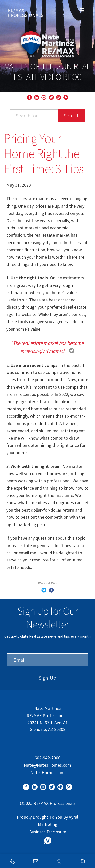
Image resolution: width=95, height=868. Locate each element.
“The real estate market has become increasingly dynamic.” (47, 347)
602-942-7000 (47, 758)
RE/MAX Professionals (26, 11)
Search (72, 116)
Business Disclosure (47, 832)
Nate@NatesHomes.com (47, 765)
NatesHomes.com (47, 772)
